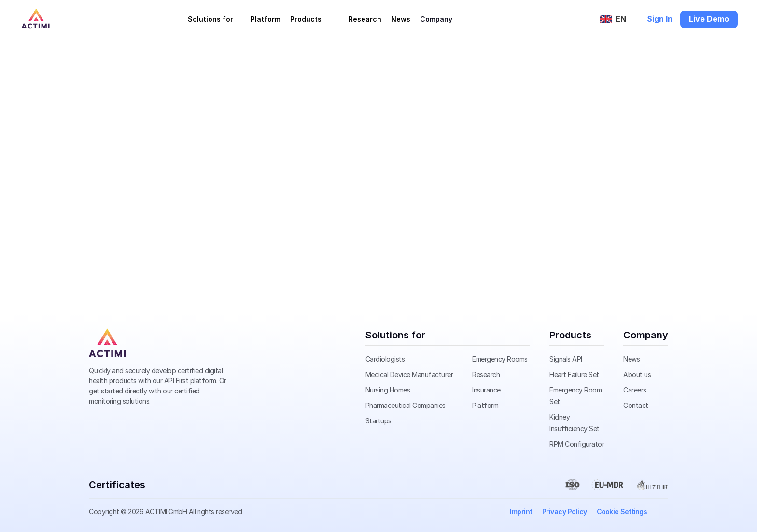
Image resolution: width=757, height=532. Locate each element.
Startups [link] (378, 421)
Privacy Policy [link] (565, 511)
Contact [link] (636, 405)
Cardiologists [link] (385, 359)
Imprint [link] (521, 511)
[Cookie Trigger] (622, 512)
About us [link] (637, 374)
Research (365, 19)
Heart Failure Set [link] (574, 374)
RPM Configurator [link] (577, 444)
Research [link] (486, 374)
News (401, 19)
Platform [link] (485, 405)
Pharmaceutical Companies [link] (406, 405)
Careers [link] (635, 390)
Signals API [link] (566, 359)
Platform (266, 19)
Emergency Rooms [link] (500, 359)
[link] (107, 343)
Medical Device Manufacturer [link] (409, 374)
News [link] (631, 359)
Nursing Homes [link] (388, 390)
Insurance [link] (486, 390)
